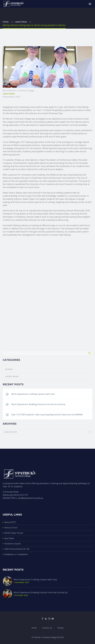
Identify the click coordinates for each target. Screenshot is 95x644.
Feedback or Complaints (16, 554)
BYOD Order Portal (14, 533)
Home (34, 628)
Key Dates (9, 538)
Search (89, 353)
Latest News (9, 94)
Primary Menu (90, 4)
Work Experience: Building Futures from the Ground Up (38, 404)
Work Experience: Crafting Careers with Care (33, 394)
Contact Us (47, 628)
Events (9, 369)
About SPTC (10, 522)
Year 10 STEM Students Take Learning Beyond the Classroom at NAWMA (47, 415)
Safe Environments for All (17, 549)
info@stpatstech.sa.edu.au (30, 498)
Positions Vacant (13, 544)
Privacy (60, 628)
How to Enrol (11, 528)
